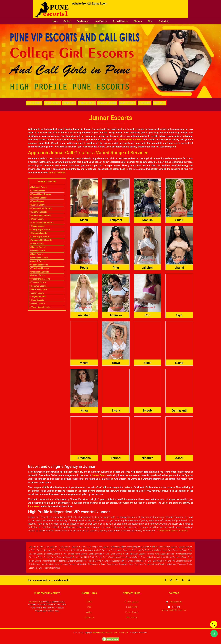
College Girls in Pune (53, 557)
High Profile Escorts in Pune (150, 550)
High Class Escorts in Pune (175, 550)
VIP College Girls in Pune (73, 557)
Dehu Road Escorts (39, 258)
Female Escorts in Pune (147, 547)
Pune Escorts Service (68, 550)
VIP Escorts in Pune (107, 550)
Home (56, 21)
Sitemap (138, 21)
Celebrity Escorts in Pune (56, 554)
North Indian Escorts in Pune (127, 557)
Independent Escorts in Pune (123, 547)
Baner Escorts (37, 300)
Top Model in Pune (168, 564)
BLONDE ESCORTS (88, 103)
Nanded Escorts (38, 247)
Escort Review (132, 612)
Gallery (67, 21)
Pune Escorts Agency (88, 550)
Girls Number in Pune (162, 561)
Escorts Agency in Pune (47, 550)
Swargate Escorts (38, 233)
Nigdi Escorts (37, 254)
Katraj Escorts (37, 201)
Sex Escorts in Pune (118, 561)
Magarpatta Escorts (39, 272)
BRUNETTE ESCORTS (108, 103)
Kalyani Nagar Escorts (40, 194)
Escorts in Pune (79, 547)
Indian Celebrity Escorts (73, 561)
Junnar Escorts (37, 191)
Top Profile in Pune (52, 568)
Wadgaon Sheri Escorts (41, 240)
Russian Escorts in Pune (142, 554)
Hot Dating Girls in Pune (95, 564)
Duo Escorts (83, 21)
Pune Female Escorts (168, 547)
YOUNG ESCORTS (53, 103)
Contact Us (164, 21)
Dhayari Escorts (37, 304)
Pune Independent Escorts (98, 547)
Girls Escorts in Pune (120, 554)
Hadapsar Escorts (38, 289)
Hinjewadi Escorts (38, 187)
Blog (150, 21)
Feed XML (124, 633)
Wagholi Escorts (38, 296)
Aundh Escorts (37, 293)
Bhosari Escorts (38, 275)
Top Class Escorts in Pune (146, 564)
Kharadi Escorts (38, 205)
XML (116, 633)
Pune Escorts (65, 547)
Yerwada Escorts (38, 282)
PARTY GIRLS (162, 103)
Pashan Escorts (37, 251)
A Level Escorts (120, 21)
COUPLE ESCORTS (129, 103)
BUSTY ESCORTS (34, 103)
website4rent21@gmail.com (89, 4)
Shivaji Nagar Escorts (40, 230)
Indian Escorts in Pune (177, 557)
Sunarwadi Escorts (39, 265)
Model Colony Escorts (40, 215)
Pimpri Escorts (37, 219)
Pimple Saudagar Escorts (42, 222)
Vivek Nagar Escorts (40, 237)
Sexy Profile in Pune (50, 564)
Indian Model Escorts (52, 561)
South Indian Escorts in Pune (153, 557)
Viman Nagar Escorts (40, 307)
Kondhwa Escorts (38, 212)
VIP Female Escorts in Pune (96, 561)
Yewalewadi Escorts (39, 268)
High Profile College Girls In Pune (99, 557)
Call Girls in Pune (36, 547)
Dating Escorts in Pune (99, 554)
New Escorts (101, 21)
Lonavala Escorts (38, 286)
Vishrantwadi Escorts (40, 279)
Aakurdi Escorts (38, 261)
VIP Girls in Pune (179, 561)
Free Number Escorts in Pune (120, 564)
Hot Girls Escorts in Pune (72, 564)
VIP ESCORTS (146, 103)
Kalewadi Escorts (38, 198)
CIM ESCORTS (70, 103)
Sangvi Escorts (37, 226)
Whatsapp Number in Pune (140, 561)
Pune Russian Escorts (164, 554)
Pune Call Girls (51, 547)
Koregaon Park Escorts (41, 208)
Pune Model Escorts (78, 554)
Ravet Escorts (37, 244)
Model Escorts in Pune (126, 550)
